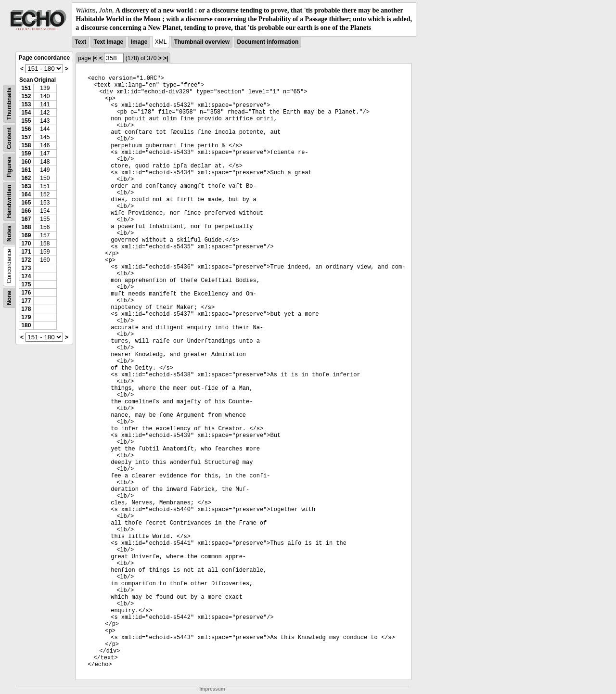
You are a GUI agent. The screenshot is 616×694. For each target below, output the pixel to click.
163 (26, 186)
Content (9, 138)
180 (26, 325)
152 (26, 96)
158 (26, 145)
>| (166, 58)
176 (26, 293)
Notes (9, 233)
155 (26, 121)
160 (26, 162)
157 (26, 137)
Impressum (212, 689)
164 (26, 194)
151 (26, 88)
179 (26, 317)
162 (26, 178)
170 (26, 244)
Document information (268, 42)
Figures (9, 167)
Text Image (108, 42)
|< (95, 58)
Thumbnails (9, 103)
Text (80, 42)
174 (26, 276)
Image (139, 42)
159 (26, 154)
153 (26, 104)
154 (26, 113)
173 (26, 268)
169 (26, 235)
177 (26, 301)
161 (26, 170)
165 (26, 203)
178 (26, 309)
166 (26, 211)
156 (26, 129)
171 (26, 252)
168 (26, 227)
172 (26, 260)
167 (26, 219)
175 (26, 284)
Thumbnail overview (202, 42)
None (9, 298)
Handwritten (9, 201)
